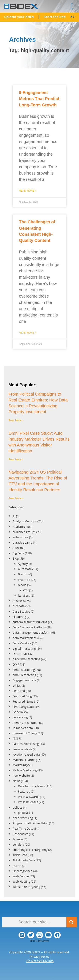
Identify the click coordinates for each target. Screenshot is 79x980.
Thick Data (20, 855)
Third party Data (24, 860)
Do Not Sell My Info (40, 961)
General (18, 712)
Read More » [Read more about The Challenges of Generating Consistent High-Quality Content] (28, 333)
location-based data (26, 754)
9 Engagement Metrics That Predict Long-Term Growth (39, 99)
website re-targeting (26, 887)
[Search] (72, 922)
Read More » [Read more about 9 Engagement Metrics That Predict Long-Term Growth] (28, 191)
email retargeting (24, 675)
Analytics (19, 527)
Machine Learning (25, 760)
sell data (18, 844)
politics (17, 807)
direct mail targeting (26, 659)
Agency (23, 564)
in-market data (23, 728)
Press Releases (28, 802)
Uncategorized (23, 871)
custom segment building (30, 622)
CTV (26, 590)
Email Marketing (24, 670)
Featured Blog (22, 696)
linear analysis (22, 749)
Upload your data (19, 17)
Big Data (18, 553)
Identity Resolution (25, 723)
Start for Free (55, 17)
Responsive (20, 834)
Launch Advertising (26, 744)
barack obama (22, 542)
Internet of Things (25, 733)
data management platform (32, 632)
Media (22, 585)
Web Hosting (21, 881)
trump (17, 866)
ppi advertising (23, 818)
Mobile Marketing (25, 770)
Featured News (23, 701)
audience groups (24, 532)
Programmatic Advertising (30, 823)
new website (21, 775)
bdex (16, 548)
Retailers (24, 595)
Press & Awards (29, 797)
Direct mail (20, 654)
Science (18, 839)
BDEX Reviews (39, 941)
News (16, 781)
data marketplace (25, 638)
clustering (19, 617)
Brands (23, 574)
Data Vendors (22, 643)
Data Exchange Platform (29, 627)
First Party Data (23, 707)
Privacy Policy (39, 957)
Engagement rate (24, 680)
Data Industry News (31, 786)
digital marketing (24, 648)
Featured (24, 580)
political (23, 813)
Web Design (21, 876)
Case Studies (21, 611)
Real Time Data (23, 828)
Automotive (26, 569)
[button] (72, 6)
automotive (21, 537)
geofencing (20, 717)
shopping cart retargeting (30, 850)
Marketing (20, 765)
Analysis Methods (25, 521)
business (19, 601)
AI (14, 516)
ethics (17, 685)
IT (14, 738)
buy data (19, 606)
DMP (16, 664)
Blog (16, 558)
